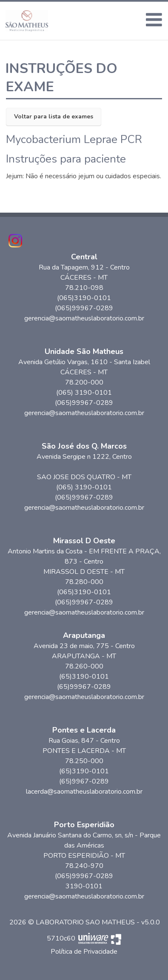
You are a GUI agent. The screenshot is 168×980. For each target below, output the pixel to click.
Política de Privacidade (84, 952)
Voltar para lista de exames (54, 117)
